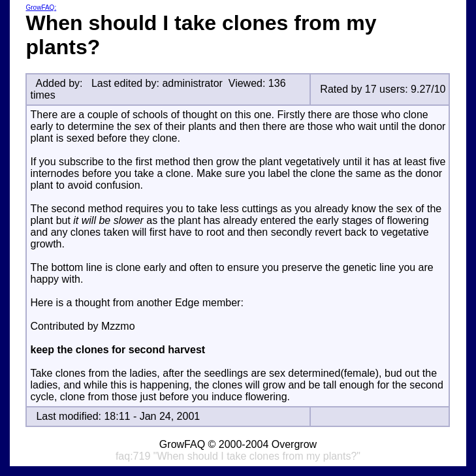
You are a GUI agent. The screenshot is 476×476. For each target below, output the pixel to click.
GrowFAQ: (41, 8)
